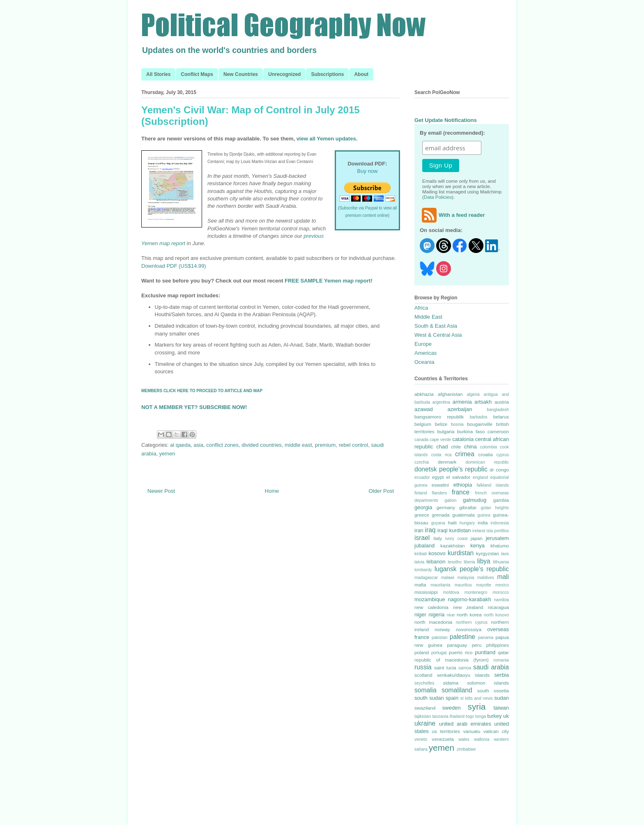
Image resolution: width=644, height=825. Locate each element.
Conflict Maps (197, 74)
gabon (450, 500)
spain (452, 698)
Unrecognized (284, 74)
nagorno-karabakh (469, 599)
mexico (502, 585)
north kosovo (496, 615)
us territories (446, 731)
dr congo (499, 470)
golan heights (495, 508)
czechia (422, 462)
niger (420, 615)
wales (464, 739)
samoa (465, 668)
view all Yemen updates (326, 139)
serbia (502, 675)
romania (501, 660)
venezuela (443, 739)
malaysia (466, 578)
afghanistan (450, 394)
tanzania (440, 716)
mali (503, 577)
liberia (469, 562)
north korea (469, 615)
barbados (478, 417)
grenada (440, 515)
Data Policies (438, 197)
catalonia (463, 439)
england (480, 477)
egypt (438, 477)
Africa (421, 308)
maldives (486, 578)
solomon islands (488, 683)
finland (421, 493)
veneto (421, 739)
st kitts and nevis (477, 698)
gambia (501, 500)
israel (422, 538)
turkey (494, 716)
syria (476, 707)
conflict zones (222, 445)
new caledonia (431, 607)
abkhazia (424, 394)
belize (441, 424)
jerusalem (497, 538)
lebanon (436, 562)
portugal (439, 653)
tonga (481, 716)
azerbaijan (460, 409)
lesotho (455, 562)
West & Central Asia (438, 335)
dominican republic (487, 462)
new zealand (468, 607)
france (461, 492)
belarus (501, 417)
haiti (452, 523)
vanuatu (472, 731)
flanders (439, 493)
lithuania (501, 562)
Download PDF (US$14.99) (174, 266)
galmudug (475, 500)
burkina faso (471, 431)
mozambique (430, 599)
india (483, 523)
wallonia (482, 739)
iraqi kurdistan (454, 530)
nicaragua (498, 607)
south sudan (429, 698)
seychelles (424, 683)
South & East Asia (436, 326)
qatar (503, 652)
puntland (485, 652)
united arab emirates (465, 724)
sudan (502, 698)
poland (422, 652)
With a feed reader (452, 215)
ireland (479, 531)
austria (502, 402)
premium (325, 445)
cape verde (440, 440)
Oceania (424, 362)
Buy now (368, 171)
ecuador (422, 477)
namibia (501, 600)
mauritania (440, 585)
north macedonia (433, 622)
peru (477, 645)
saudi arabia (491, 667)
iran (419, 530)
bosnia (457, 424)
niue (451, 615)
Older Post (381, 491)
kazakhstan (452, 546)
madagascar (426, 578)
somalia (425, 690)
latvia (419, 562)
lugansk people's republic (472, 569)
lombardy (423, 570)
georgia (423, 507)
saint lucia (445, 668)
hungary (467, 523)
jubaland (424, 546)
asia (198, 445)
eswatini (440, 485)
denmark (447, 462)
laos (505, 554)
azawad (424, 409)
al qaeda (180, 445)
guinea (484, 515)
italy (438, 538)
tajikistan (423, 716)
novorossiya (469, 629)
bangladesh (498, 410)
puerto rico (461, 652)
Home (272, 491)
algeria (473, 394)
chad (442, 447)
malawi (448, 578)
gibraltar (468, 507)
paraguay (457, 645)
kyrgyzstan (488, 553)
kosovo (437, 553)
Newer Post (161, 491)
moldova (451, 592)
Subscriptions (327, 74)
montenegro (476, 592)
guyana (438, 523)
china (470, 447)
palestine (462, 637)
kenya (477, 546)
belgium (423, 424)
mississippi (426, 592)
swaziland (425, 708)
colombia (488, 447)
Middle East (428, 317)
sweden (452, 708)
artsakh (483, 402)
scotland (423, 675)
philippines (498, 645)
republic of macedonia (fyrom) (452, 660)
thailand (457, 716)
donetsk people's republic (451, 469)
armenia (462, 402)
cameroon (498, 431)
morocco (501, 592)
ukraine (425, 723)
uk (506, 716)
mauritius (463, 585)
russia (423, 667)
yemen (167, 454)
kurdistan (461, 553)
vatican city (496, 731)
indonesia (500, 523)
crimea (465, 454)
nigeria (436, 615)
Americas (425, 353)
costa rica (442, 455)
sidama (451, 683)
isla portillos (498, 531)
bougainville (480, 424)
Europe (423, 344)
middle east (298, 445)
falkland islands (493, 485)
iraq (430, 530)
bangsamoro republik (439, 417)
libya (484, 561)
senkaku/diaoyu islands (463, 675)
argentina (441, 402)
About (361, 74)
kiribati (421, 554)
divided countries (262, 445)
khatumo (500, 546)
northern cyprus (472, 622)
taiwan (501, 708)
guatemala (463, 515)
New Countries (241, 74)
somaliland (457, 690)
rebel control (354, 445)
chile (456, 447)
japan (477, 538)
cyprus (503, 455)
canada (421, 440)
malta (420, 585)
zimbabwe (466, 749)
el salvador (458, 477)
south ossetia (493, 691)
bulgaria (446, 431)
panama (486, 638)
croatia (486, 454)
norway (442, 629)
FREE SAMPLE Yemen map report (328, 281)
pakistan (440, 638)
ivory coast (456, 539)
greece (422, 515)
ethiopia (463, 485)
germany (446, 507)
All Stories (158, 74)
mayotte (484, 585)
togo (470, 716)
